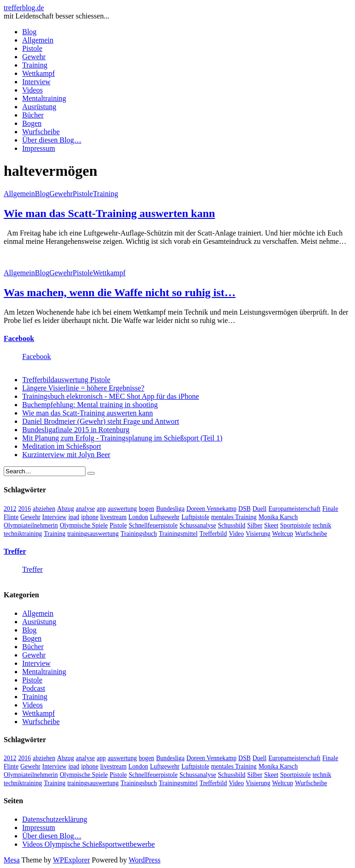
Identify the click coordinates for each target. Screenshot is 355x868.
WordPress (144, 860)
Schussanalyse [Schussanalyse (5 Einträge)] (198, 525)
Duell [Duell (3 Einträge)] (259, 509)
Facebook (19, 338)
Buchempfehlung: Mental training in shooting (90, 405)
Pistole (32, 48)
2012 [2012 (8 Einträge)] (10, 509)
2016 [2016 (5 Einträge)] (24, 509)
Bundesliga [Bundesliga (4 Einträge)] (171, 509)
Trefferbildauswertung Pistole (66, 380)
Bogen (32, 123)
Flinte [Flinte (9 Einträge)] (11, 517)
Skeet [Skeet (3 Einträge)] (271, 525)
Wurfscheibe (41, 132)
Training (35, 65)
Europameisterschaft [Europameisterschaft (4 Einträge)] (295, 509)
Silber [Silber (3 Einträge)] (255, 525)
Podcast (34, 688)
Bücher (33, 115)
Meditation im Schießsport (62, 446)
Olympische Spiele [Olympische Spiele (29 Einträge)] (84, 525)
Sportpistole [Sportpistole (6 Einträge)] (295, 525)
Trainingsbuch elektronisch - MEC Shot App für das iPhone (111, 396)
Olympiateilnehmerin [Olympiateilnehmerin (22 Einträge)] (31, 525)
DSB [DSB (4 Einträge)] (245, 509)
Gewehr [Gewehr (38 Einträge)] (30, 517)
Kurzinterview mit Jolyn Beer (66, 455)
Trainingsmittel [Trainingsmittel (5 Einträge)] (178, 534)
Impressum (39, 148)
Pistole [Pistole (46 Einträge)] (118, 525)
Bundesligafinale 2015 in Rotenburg (76, 430)
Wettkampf (39, 73)
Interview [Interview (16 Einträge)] (54, 517)
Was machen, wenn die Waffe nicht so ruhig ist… (120, 292)
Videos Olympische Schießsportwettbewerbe (89, 844)
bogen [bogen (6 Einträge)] (147, 509)
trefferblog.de (24, 8)
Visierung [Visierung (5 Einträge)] (258, 534)
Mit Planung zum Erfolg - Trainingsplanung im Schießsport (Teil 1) (122, 438)
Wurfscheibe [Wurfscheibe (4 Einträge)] (311, 534)
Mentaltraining (44, 98)
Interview (36, 82)
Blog (29, 32)
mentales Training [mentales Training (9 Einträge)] (234, 517)
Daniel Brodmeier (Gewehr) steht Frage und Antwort (101, 421)
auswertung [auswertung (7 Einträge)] (122, 509)
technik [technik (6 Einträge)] (322, 525)
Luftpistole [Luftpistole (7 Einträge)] (195, 517)
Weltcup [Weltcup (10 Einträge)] (283, 534)
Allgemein (38, 40)
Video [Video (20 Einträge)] (236, 534)
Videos (32, 90)
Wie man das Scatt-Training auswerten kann (109, 213)
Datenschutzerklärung (55, 819)
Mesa (12, 860)
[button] (37, 256)
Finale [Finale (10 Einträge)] (330, 509)
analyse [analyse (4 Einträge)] (85, 509)
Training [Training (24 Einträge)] (55, 534)
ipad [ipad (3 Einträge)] (74, 517)
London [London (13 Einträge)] (138, 517)
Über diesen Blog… (52, 140)
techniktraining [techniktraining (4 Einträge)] (23, 534)
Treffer (15, 551)
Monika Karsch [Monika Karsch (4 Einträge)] (278, 517)
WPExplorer (72, 860)
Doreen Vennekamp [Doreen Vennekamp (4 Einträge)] (211, 509)
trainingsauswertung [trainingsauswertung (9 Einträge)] (93, 534)
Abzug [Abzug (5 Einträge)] (66, 509)
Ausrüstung (39, 107)
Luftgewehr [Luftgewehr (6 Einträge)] (165, 517)
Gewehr (34, 57)
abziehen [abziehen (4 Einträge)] (44, 509)
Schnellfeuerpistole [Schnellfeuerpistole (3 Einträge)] (153, 525)
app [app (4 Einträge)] (101, 509)
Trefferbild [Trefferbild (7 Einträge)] (213, 534)
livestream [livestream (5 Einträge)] (113, 517)
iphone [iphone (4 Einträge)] (89, 517)
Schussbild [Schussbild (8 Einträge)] (231, 525)
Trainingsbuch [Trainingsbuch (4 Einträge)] (139, 534)
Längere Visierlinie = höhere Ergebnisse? (83, 388)
